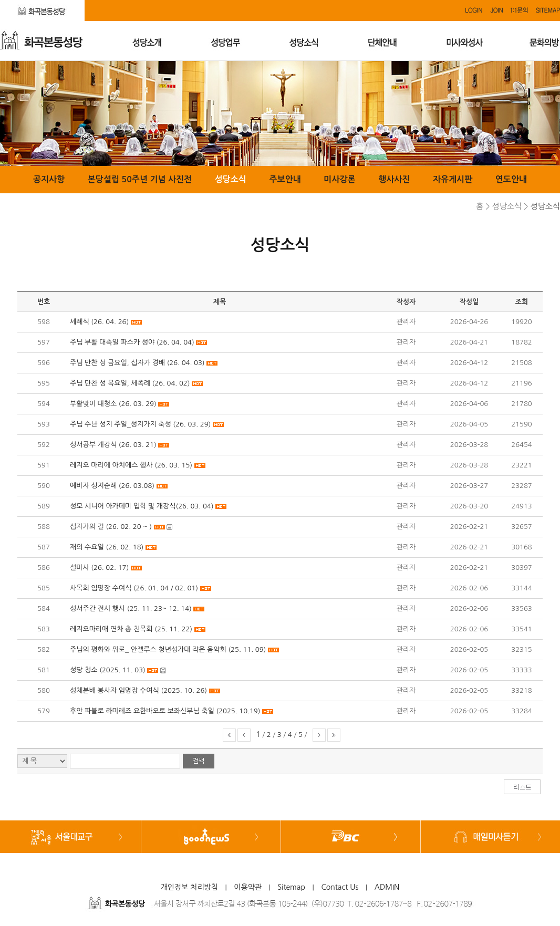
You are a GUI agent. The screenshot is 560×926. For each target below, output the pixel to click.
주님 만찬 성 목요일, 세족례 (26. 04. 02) (130, 383)
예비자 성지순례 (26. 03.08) (112, 486)
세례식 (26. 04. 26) (99, 322)
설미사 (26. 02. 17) (99, 568)
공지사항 (49, 179)
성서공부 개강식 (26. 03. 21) (113, 445)
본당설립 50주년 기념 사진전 (140, 179)
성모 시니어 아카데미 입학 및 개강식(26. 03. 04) (142, 506)
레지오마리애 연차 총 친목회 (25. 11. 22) (131, 629)
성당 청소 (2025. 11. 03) (108, 670)
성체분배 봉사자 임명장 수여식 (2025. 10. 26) (138, 690)
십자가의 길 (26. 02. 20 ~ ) (111, 527)
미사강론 (339, 179)
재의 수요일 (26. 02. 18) (107, 547)
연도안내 (511, 179)
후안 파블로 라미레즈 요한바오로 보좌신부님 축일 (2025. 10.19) (165, 711)
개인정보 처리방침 (189, 887)
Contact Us (340, 887)
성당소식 (231, 179)
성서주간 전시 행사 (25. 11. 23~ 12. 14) (131, 608)
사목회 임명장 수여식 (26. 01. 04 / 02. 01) (134, 588)
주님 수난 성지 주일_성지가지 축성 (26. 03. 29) (140, 424)
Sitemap (291, 887)
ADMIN (387, 887)
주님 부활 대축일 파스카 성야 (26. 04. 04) (132, 342)
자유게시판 (453, 179)
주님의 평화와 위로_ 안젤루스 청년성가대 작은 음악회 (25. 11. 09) (168, 649)
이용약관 (248, 887)
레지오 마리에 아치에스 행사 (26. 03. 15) (131, 465)
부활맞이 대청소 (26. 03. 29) (113, 404)
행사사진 (394, 179)
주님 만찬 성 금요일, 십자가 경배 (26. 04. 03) (137, 363)
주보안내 (285, 179)
